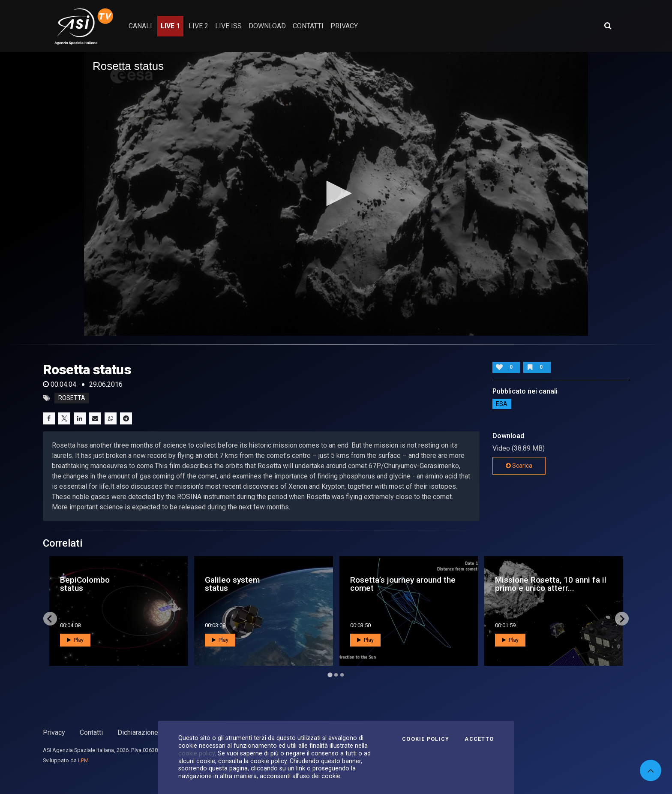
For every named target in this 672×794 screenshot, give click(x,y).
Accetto (479, 739)
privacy (344, 26)
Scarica (519, 466)
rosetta (72, 398)
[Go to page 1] (330, 675)
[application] (336, 194)
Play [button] (75, 640)
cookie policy (196, 753)
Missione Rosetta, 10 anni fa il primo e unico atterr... (551, 584)
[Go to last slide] (50, 619)
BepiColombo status (85, 584)
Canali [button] (140, 26)
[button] (336, 193)
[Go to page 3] (342, 675)
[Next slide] (622, 619)
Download (267, 26)
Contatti (91, 732)
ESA (502, 404)
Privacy (54, 732)
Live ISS (228, 26)
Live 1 (170, 26)
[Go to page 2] (336, 675)
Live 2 (198, 26)
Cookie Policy (426, 739)
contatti (308, 26)
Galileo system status (232, 584)
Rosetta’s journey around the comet (403, 584)
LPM (83, 760)
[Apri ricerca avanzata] (608, 26)
